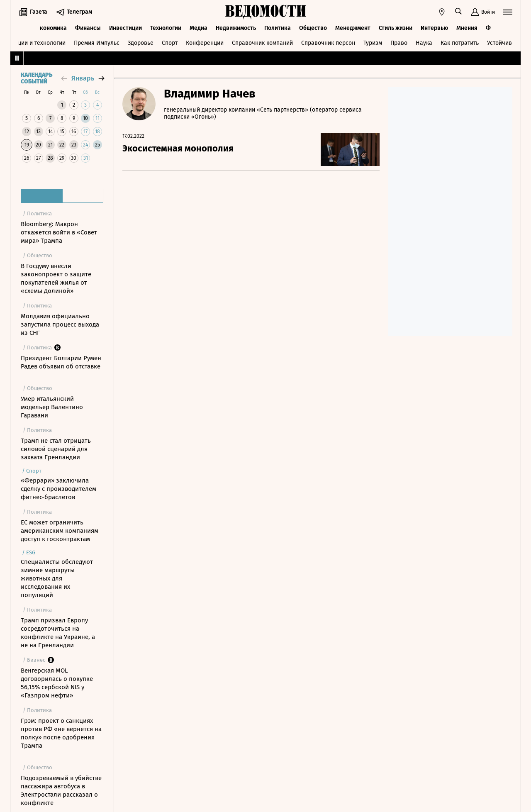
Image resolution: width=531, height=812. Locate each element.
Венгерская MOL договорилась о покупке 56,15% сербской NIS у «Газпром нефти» (57, 683)
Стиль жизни (396, 28)
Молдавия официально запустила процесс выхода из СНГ (60, 324)
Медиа (199, 28)
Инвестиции (125, 28)
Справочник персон (328, 43)
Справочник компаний (262, 43)
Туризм (373, 43)
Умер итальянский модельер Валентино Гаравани (52, 407)
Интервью (434, 28)
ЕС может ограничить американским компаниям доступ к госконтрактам (60, 531)
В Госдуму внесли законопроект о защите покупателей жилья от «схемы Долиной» (56, 278)
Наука (424, 43)
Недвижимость (236, 28)
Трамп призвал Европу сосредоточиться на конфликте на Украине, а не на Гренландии (58, 633)
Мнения (467, 28)
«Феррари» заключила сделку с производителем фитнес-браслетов (58, 489)
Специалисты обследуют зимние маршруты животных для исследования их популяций (57, 578)
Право (399, 43)
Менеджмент (353, 28)
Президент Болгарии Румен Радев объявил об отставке (61, 362)
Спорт (170, 43)
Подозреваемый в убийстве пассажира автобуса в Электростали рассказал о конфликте (61, 790)
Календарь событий (37, 78)
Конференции (205, 43)
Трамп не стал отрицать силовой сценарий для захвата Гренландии (56, 449)
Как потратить (460, 43)
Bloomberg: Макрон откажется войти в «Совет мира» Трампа (59, 232)
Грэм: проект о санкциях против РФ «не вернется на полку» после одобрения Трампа (61, 733)
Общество (313, 28)
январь (83, 78)
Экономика (52, 28)
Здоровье (141, 43)
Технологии (166, 28)
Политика (278, 28)
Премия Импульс (97, 43)
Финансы (88, 28)
